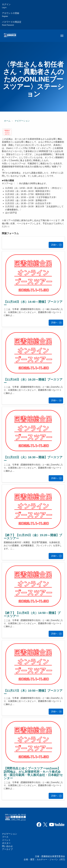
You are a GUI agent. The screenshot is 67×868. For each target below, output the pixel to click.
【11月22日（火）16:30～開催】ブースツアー (33, 459)
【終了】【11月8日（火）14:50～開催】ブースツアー (32, 614)
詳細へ (54, 245)
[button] (7, 132)
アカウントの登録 (11, 15)
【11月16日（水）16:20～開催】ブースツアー (33, 381)
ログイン (6, 6)
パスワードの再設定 (12, 23)
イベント (6, 840)
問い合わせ (7, 846)
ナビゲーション (22, 121)
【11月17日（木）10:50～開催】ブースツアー (33, 692)
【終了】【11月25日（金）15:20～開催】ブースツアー (33, 537)
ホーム (7, 121)
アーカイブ (7, 849)
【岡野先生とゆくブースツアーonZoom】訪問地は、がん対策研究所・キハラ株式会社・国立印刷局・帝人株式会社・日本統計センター (33, 773)
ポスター (6, 843)
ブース (5, 837)
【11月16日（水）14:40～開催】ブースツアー (33, 303)
